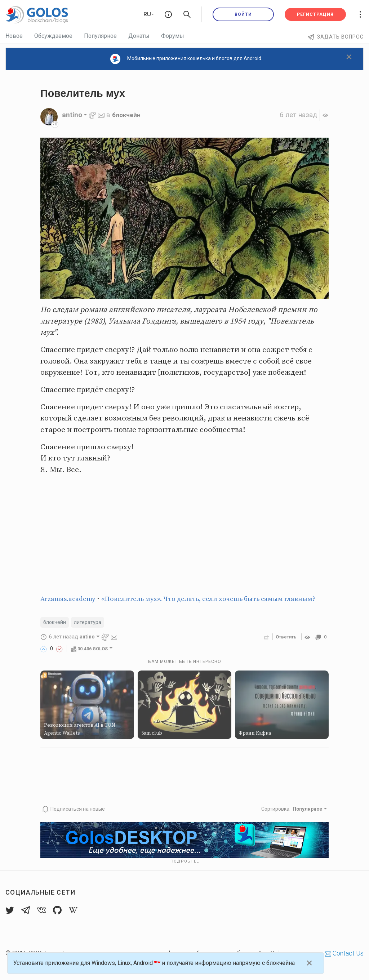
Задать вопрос (336, 37)
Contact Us (344, 965)
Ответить (284, 649)
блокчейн (128, 115)
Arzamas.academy (72, 599)
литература (92, 634)
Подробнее (185, 873)
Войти (243, 14)
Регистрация (315, 14)
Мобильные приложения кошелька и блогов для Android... (187, 59)
